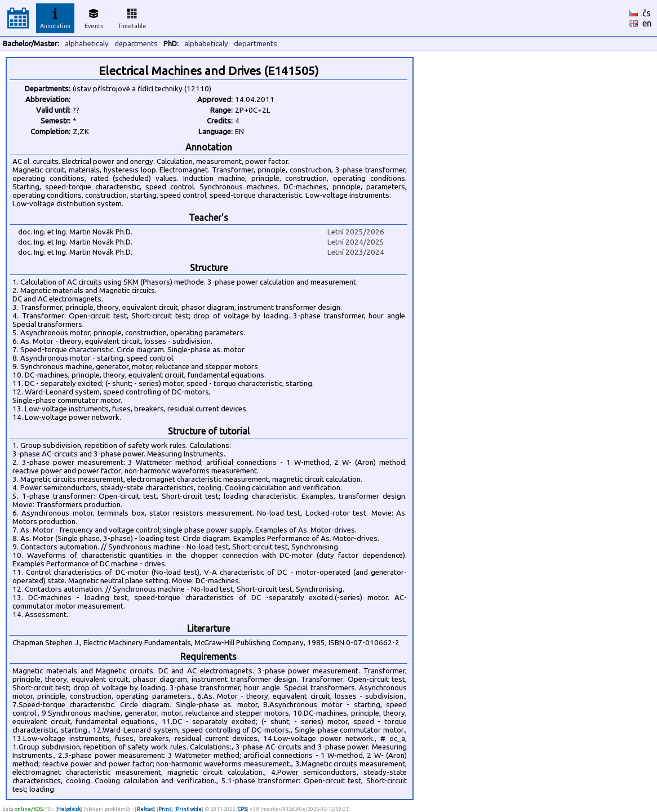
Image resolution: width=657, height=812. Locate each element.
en (647, 23)
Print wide (189, 809)
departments (136, 44)
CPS (242, 809)
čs (647, 13)
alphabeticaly (87, 44)
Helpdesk (69, 809)
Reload (145, 809)
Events (94, 17)
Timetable (132, 17)
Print (165, 809)
